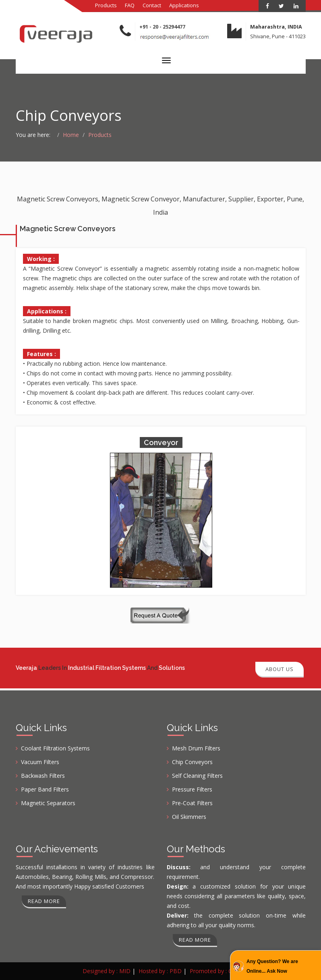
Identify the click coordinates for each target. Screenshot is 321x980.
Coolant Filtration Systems (55, 748)
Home (71, 135)
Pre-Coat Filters (192, 803)
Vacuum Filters (40, 762)
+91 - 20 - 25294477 (162, 27)
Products (106, 5)
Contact (152, 5)
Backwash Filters (43, 776)
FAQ (130, 5)
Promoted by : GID (214, 971)
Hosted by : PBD (160, 971)
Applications (184, 5)
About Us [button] (280, 669)
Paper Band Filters (45, 789)
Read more (44, 901)
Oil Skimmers (189, 817)
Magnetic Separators (48, 803)
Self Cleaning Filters (197, 776)
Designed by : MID (107, 971)
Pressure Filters (192, 789)
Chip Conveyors (192, 762)
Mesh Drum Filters (196, 748)
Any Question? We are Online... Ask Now (272, 966)
